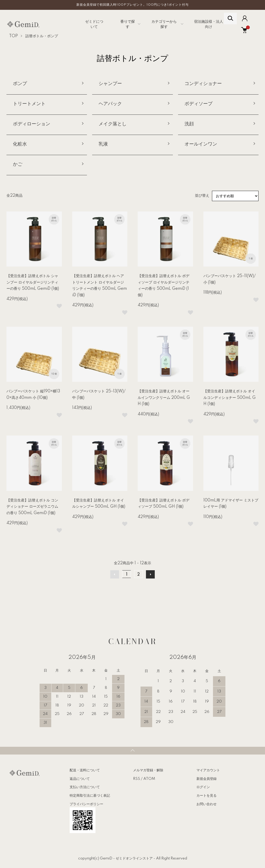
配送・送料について (85, 770)
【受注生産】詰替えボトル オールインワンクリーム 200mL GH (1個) (164, 398)
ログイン (203, 787)
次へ (150, 574)
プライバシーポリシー (86, 804)
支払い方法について (85, 787)
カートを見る (207, 796)
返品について (80, 779)
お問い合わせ (207, 804)
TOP (13, 36)
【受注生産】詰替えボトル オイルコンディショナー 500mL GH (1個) (230, 398)
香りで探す (128, 24)
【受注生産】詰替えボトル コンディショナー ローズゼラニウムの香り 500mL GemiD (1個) (32, 507)
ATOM (149, 779)
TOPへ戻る (132, 751)
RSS (137, 779)
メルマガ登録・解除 (148, 770)
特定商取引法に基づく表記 (90, 796)
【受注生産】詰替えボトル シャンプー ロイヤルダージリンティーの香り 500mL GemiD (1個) (33, 282)
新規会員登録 (207, 779)
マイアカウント (208, 770)
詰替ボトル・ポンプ (42, 36)
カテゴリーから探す (164, 24)
